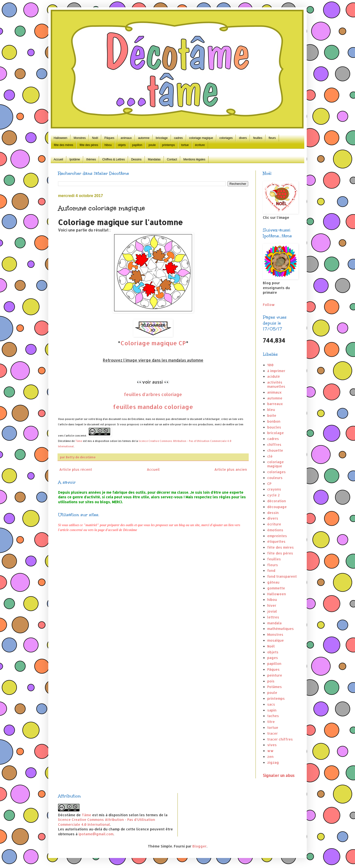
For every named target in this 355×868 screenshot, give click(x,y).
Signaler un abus (279, 775)
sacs (271, 704)
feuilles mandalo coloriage (153, 407)
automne (144, 138)
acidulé (274, 376)
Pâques (109, 138)
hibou (108, 145)
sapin (272, 710)
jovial (272, 611)
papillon (137, 145)
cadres (178, 138)
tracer (272, 733)
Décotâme (64, 441)
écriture (200, 145)
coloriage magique (201, 138)
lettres (273, 617)
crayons (274, 489)
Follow (269, 305)
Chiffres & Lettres (113, 159)
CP (269, 484)
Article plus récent (76, 469)
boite (272, 415)
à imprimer (276, 371)
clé (270, 456)
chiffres (274, 444)
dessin (273, 513)
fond (271, 570)
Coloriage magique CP (153, 343)
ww (270, 751)
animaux (126, 138)
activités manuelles (276, 384)
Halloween (60, 138)
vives (272, 745)
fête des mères (64, 145)
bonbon (274, 421)
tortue (185, 145)
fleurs (272, 138)
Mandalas (154, 159)
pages (273, 658)
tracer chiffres (280, 739)
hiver (272, 605)
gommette (276, 588)
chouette (275, 450)
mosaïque (276, 640)
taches (273, 716)
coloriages (226, 138)
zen (270, 757)
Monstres (80, 138)
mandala (274, 623)
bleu (271, 410)
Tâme (79, 441)
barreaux (275, 404)
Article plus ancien (231, 469)
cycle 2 (273, 495)
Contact (172, 159)
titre (271, 722)
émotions (275, 530)
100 (270, 365)
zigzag (273, 762)
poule (152, 145)
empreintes (277, 536)
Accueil (58, 159)
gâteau (273, 582)
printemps (169, 145)
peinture (275, 675)
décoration (277, 501)
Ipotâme (75, 159)
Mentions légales (194, 159)
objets (122, 145)
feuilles (258, 138)
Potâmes (275, 687)
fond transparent (282, 576)
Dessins (136, 159)
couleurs (275, 478)
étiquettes (276, 541)
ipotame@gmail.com (96, 834)
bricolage (162, 138)
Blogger (199, 846)
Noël (95, 138)
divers (243, 138)
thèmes (91, 159)
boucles (274, 427)
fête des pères (89, 145)
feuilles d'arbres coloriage (153, 394)
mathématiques (281, 629)
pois (271, 681)
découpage (277, 507)
